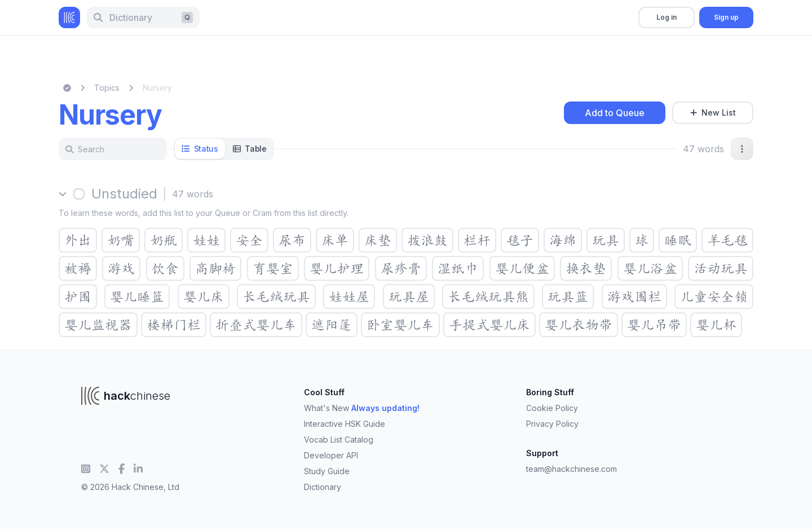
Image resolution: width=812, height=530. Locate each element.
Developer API (331, 455)
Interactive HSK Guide (345, 424)
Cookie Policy (552, 408)
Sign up (726, 17)
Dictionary (323, 487)
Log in (667, 17)
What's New (362, 408)
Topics (107, 88)
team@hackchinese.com (572, 469)
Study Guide (327, 471)
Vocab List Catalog (339, 440)
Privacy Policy (552, 424)
